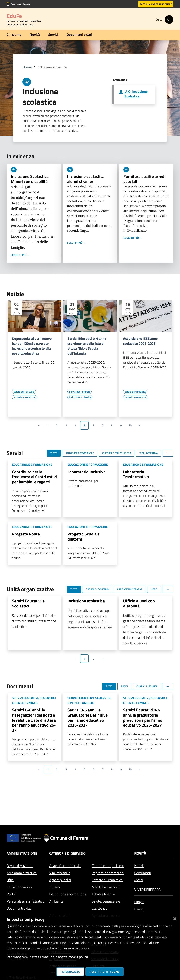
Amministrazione (22, 853)
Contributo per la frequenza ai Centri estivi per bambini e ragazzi (34, 477)
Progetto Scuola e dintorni (83, 536)
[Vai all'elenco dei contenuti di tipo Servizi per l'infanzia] (80, 392)
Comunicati (143, 873)
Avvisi (139, 880)
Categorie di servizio (67, 853)
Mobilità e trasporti (106, 887)
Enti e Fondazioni (19, 887)
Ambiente (56, 901)
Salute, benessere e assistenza (106, 905)
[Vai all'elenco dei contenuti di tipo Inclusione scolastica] (24, 397)
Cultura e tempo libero (108, 866)
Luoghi (139, 902)
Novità (35, 35)
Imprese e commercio (108, 873)
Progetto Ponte (26, 534)
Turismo (55, 887)
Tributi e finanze (103, 894)
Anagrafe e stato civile (65, 866)
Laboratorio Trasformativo (136, 474)
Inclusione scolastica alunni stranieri (86, 179)
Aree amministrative (22, 873)
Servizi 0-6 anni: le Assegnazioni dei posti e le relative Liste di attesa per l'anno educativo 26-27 (34, 720)
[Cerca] (169, 19)
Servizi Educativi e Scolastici (28, 603)
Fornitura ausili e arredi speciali (144, 179)
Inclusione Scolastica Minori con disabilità (30, 179)
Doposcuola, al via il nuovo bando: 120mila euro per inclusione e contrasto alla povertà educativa (32, 346)
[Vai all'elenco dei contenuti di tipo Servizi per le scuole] (24, 392)
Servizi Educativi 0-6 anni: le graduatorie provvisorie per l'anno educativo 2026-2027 (143, 717)
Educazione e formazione (68, 894)
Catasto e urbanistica (107, 880)
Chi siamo (14, 35)
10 (130, 425)
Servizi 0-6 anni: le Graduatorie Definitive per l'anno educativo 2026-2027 (88, 717)
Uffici (10, 880)
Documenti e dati (79, 35)
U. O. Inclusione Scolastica (136, 94)
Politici (12, 894)
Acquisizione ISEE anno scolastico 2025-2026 (140, 341)
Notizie (139, 866)
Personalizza (70, 972)
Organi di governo (20, 866)
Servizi (53, 35)
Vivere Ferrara (147, 889)
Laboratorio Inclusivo (87, 472)
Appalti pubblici (60, 880)
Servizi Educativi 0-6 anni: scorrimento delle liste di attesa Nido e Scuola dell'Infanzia (87, 346)
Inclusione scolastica (86, 601)
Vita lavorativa (60, 873)
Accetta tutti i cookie (105, 972)
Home (27, 67)
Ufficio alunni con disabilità (139, 603)
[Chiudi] (175, 918)
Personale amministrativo (26, 901)
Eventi (139, 909)
